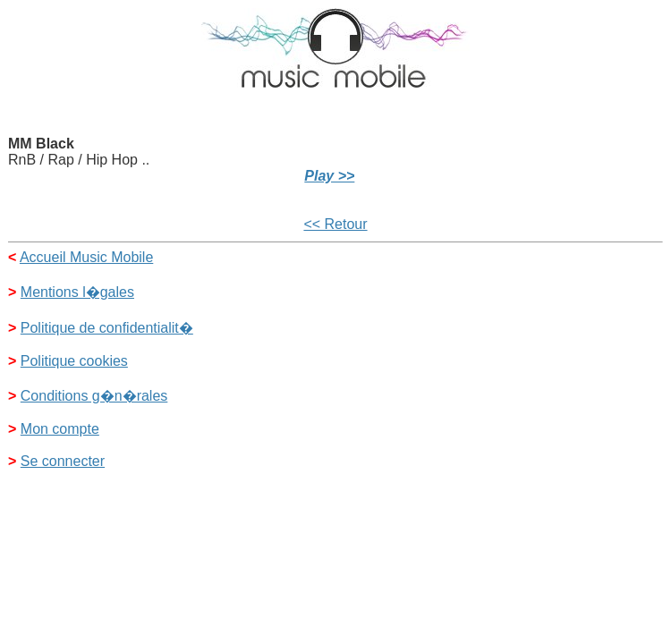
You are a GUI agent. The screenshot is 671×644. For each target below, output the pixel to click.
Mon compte (60, 429)
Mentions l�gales (77, 292)
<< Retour (335, 224)
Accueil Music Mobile (86, 257)
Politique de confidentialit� (107, 328)
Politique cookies (74, 361)
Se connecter (63, 461)
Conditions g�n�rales (94, 396)
